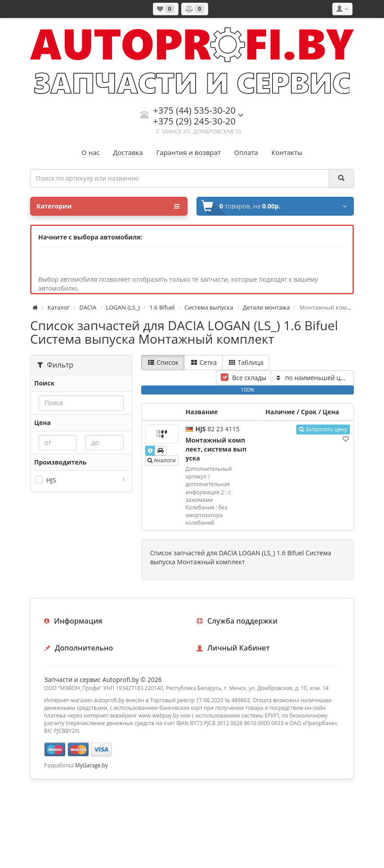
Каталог (59, 307)
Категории (108, 206)
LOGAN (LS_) (123, 307)
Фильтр (55, 365)
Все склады (249, 378)
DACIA (88, 307)
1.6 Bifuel (162, 307)
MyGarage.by (92, 765)
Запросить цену (323, 429)
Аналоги (162, 460)
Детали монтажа (266, 307)
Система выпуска (209, 307)
